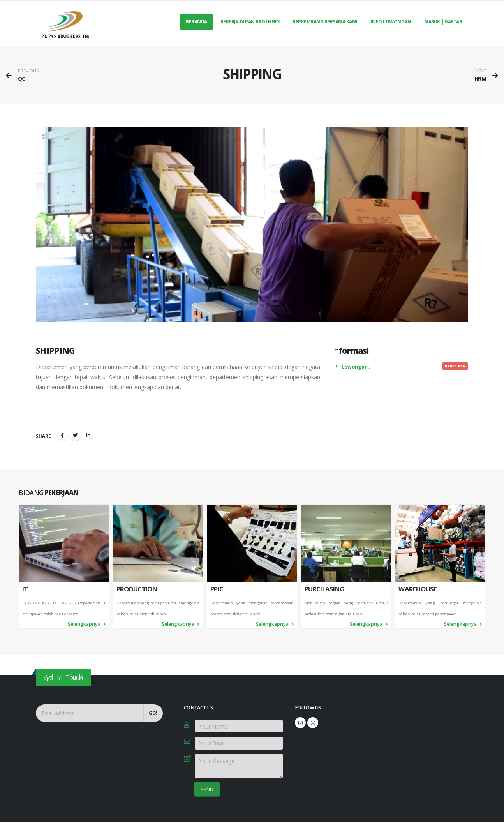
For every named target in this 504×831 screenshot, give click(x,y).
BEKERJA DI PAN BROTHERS (250, 22)
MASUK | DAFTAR (443, 22)
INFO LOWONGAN (391, 22)
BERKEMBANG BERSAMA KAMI (325, 22)
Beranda (196, 22)
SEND (207, 789)
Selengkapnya (87, 641)
